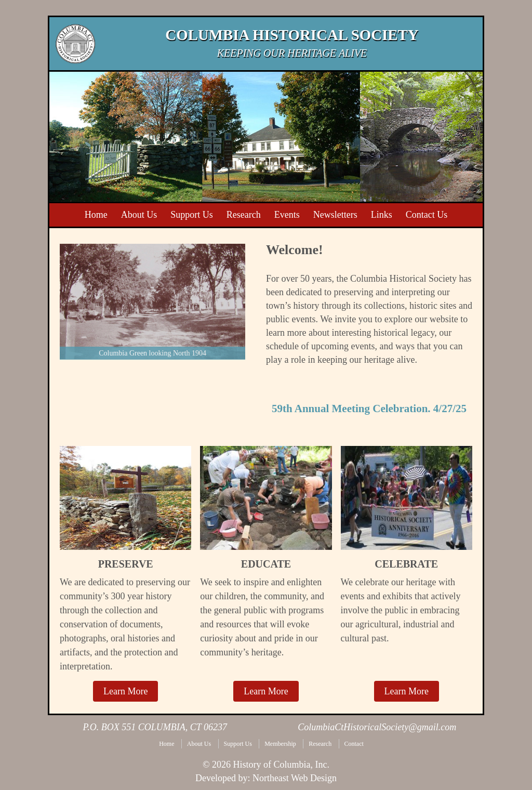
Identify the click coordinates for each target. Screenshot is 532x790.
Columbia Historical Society (292, 35)
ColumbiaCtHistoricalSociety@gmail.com (377, 727)
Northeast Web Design (295, 778)
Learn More (125, 691)
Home (167, 744)
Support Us (238, 744)
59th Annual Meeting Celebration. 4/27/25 (369, 409)
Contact (354, 744)
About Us (199, 744)
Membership (280, 744)
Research (320, 744)
